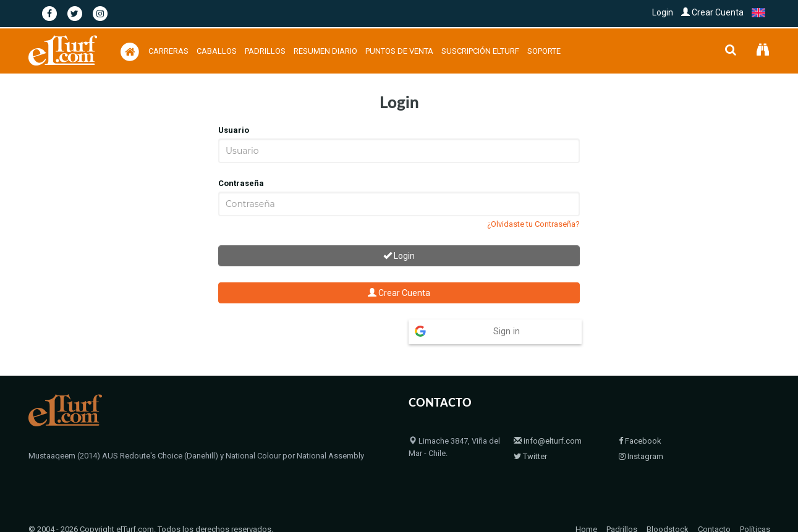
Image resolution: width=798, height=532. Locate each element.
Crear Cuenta (712, 12)
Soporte (544, 51)
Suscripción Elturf (480, 51)
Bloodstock (668, 505)
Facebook (640, 417)
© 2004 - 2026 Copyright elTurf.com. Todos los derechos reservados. (151, 505)
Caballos (217, 51)
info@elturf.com (548, 417)
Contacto (714, 505)
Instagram (641, 432)
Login (663, 12)
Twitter (530, 432)
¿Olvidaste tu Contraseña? (533, 224)
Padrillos (265, 51)
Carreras (168, 51)
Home (586, 505)
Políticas (755, 505)
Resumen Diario (325, 51)
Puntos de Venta (399, 51)
